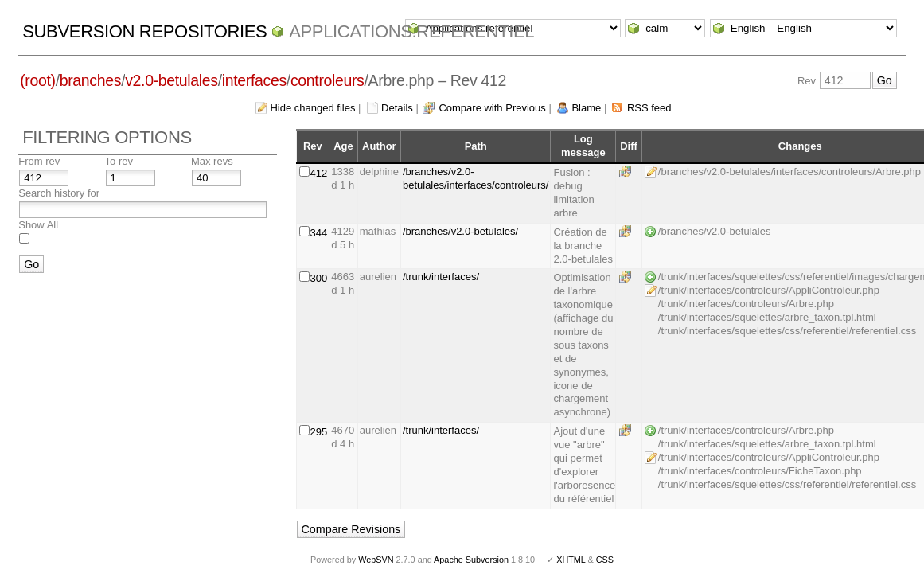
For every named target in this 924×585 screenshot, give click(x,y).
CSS (605, 560)
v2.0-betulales (172, 80)
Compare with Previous (492, 108)
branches (90, 80)
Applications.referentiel (411, 31)
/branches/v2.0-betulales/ (460, 231)
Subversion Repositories (144, 31)
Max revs (212, 161)
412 (319, 173)
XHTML (571, 560)
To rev (119, 161)
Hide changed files (312, 108)
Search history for (59, 193)
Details (397, 108)
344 (319, 233)
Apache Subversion (471, 560)
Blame (586, 108)
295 (319, 432)
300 (319, 278)
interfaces (254, 80)
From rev (39, 161)
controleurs (327, 80)
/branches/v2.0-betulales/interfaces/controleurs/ (476, 178)
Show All (38, 225)
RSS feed (649, 108)
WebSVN (376, 560)
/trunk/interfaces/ (441, 277)
